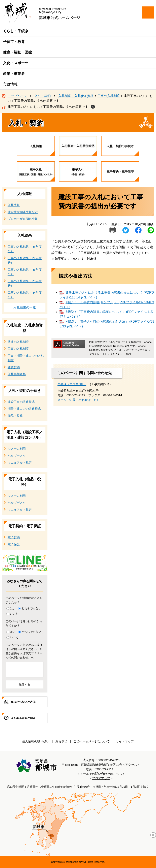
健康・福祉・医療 (17, 52)
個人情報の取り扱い (36, 741)
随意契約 (14, 367)
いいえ (14, 614)
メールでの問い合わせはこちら (79, 400)
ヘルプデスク (17, 456)
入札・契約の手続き (25, 391)
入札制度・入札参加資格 (76, 96)
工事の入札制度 (109, 96)
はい (13, 608)
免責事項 (61, 741)
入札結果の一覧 (25, 307)
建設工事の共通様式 (21, 402)
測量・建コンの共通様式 (24, 409)
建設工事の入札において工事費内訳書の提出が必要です (48, 107)
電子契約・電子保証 (25, 526)
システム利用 (17, 449)
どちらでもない (31, 608)
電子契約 (14, 537)
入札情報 (25, 194)
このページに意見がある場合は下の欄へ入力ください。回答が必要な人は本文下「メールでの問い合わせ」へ (24, 651)
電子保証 (14, 544)
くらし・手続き (16, 31)
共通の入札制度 (18, 342)
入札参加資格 (17, 374)
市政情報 (10, 84)
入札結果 (25, 235)
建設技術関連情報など (23, 212)
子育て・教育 (14, 42)
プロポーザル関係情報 (23, 219)
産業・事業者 (14, 74)
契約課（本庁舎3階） (72, 384)
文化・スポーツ (16, 63)
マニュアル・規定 (20, 463)
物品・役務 (15, 416)
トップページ (17, 96)
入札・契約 (43, 96)
